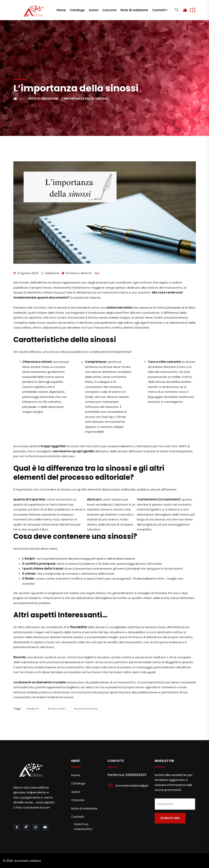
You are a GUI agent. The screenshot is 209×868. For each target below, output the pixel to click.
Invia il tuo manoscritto (83, 827)
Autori (94, 10)
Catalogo (77, 10)
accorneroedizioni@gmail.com (138, 785)
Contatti (159, 10)
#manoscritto (56, 709)
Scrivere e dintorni (79, 273)
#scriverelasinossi (86, 709)
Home (61, 10)
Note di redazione (134, 10)
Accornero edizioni (28, 861)
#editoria (33, 709)
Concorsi (109, 10)
